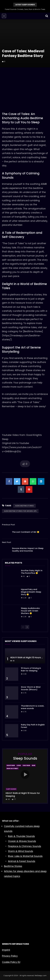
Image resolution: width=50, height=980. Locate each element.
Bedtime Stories (13, 866)
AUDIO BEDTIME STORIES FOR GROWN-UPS (20, 511)
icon (25, 774)
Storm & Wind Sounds (21, 851)
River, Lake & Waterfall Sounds (25, 856)
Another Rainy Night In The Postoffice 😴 (32, 572)
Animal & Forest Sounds (22, 861)
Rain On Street (12, 769)
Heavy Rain (11, 765)
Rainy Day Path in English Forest (33, 726)
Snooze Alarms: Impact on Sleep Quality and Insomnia (28, 550)
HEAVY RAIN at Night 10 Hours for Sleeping (23, 795)
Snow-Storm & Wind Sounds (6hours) (31, 688)
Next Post (7, 542)
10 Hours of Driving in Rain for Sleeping (31, 669)
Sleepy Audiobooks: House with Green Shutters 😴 (30, 611)
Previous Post (8, 525)
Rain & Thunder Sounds (21, 836)
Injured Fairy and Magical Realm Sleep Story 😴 (31, 592)
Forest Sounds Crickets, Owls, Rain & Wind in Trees (25, 9)
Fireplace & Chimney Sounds (25, 846)
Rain (34, 765)
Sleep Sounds (11, 789)
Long (19, 765)
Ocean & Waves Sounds (22, 841)
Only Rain (26, 765)
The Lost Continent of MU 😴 (26, 532)
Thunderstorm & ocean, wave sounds (33, 707)
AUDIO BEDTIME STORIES (24, 506)
